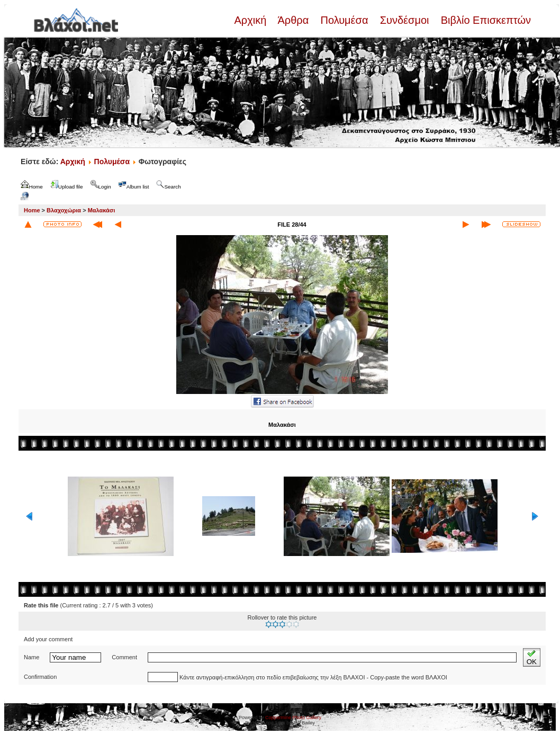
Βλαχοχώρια (64, 210)
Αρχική (251, 20)
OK (532, 657)
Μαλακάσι (102, 210)
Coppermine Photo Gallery (293, 718)
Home (32, 210)
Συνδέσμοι (404, 20)
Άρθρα (293, 20)
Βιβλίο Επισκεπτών (484, 20)
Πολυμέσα (344, 20)
